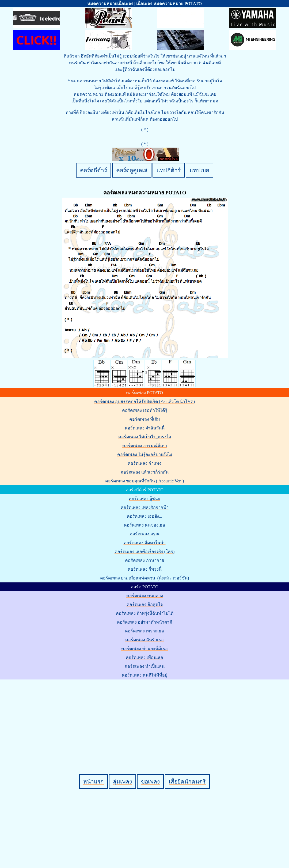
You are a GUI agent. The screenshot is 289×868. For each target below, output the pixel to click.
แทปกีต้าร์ (169, 170)
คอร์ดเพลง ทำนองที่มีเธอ (144, 649)
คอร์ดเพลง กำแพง (144, 463)
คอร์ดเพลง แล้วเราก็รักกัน (144, 472)
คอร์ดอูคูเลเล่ (132, 170)
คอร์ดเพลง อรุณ (144, 534)
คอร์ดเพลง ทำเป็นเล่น (144, 666)
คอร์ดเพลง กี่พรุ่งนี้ (145, 569)
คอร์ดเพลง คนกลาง (145, 596)
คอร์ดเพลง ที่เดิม (145, 419)
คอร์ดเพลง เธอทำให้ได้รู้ (145, 410)
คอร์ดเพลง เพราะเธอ (144, 631)
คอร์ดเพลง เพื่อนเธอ (144, 657)
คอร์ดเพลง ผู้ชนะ (144, 499)
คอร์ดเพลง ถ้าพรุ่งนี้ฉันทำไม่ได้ (145, 613)
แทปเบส (199, 170)
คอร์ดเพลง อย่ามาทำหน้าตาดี (144, 622)
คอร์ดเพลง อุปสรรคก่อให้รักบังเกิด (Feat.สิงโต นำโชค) (144, 402)
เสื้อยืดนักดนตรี (187, 781)
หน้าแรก (94, 781)
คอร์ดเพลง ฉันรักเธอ (144, 640)
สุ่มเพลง (122, 781)
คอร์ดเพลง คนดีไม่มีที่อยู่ (144, 675)
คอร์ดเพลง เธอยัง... (144, 516)
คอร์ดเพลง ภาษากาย (144, 560)
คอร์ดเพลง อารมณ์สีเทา (145, 446)
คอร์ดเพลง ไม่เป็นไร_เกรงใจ (145, 437)
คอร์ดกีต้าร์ (94, 170)
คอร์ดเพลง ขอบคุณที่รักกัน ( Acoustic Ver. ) (145, 481)
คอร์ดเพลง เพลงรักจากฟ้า (145, 507)
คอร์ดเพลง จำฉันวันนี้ (145, 428)
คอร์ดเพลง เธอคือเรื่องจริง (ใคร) (145, 552)
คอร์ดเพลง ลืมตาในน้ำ (145, 543)
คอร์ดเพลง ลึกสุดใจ (145, 604)
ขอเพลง (150, 781)
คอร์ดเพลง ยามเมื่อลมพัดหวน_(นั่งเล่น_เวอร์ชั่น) (145, 578)
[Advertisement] (145, 718)
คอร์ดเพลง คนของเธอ (144, 525)
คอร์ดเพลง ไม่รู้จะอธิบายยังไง (145, 454)
